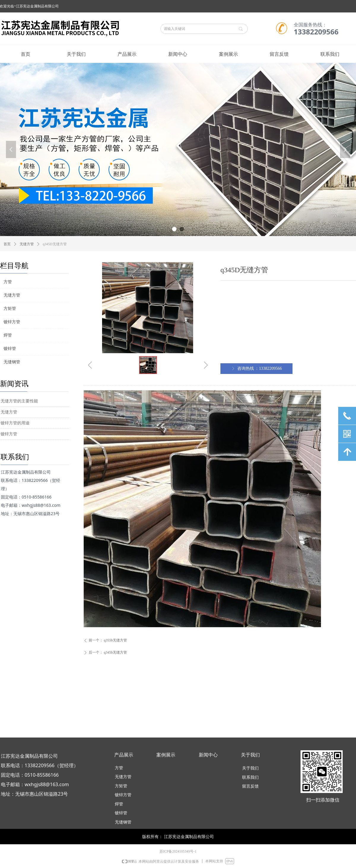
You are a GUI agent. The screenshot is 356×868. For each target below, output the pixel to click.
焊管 (8, 335)
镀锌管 (10, 349)
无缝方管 (27, 244)
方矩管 (10, 309)
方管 (8, 282)
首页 (7, 244)
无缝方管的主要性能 (19, 401)
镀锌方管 (9, 434)
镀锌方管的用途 (15, 423)
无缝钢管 (12, 362)
